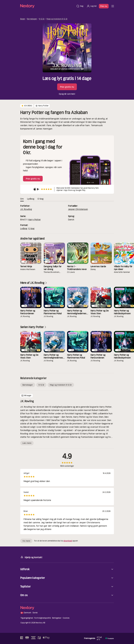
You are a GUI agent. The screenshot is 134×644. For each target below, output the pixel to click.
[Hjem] (47, 6)
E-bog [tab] (41, 199)
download (68, 541)
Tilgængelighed (27, 618)
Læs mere (27, 443)
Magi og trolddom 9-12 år (57, 19)
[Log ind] (92, 6)
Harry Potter (35, 220)
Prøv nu (104, 6)
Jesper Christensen (78, 209)
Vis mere (26, 541)
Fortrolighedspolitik (43, 618)
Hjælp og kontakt (31, 557)
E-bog (31, 228)
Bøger (23, 19)
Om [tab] (22, 199)
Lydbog (24, 228)
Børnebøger (32, 19)
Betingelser (57, 618)
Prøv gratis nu (67, 87)
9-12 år (42, 19)
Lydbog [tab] (31, 199)
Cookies (66, 618)
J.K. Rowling (26, 209)
